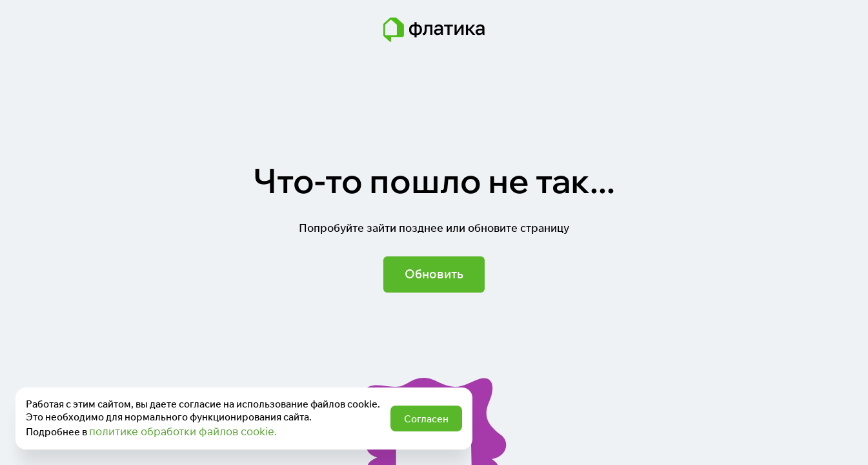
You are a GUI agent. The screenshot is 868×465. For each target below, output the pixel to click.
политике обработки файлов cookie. (183, 431)
